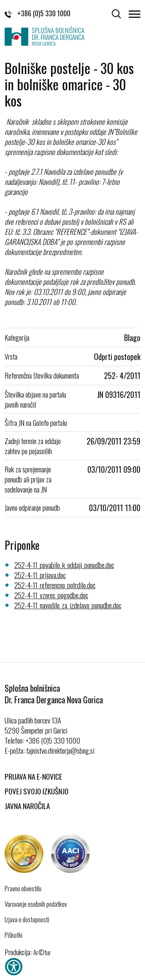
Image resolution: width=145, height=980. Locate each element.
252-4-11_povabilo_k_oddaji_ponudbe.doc (64, 565)
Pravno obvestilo (23, 889)
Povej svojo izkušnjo (37, 791)
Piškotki (14, 935)
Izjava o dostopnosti (27, 920)
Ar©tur (42, 952)
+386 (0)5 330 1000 (38, 13)
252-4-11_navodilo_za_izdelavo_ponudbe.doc (68, 605)
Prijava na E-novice (33, 776)
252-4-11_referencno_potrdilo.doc (55, 585)
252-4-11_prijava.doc (40, 575)
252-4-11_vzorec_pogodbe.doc (51, 595)
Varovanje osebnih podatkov (36, 904)
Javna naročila (27, 806)
